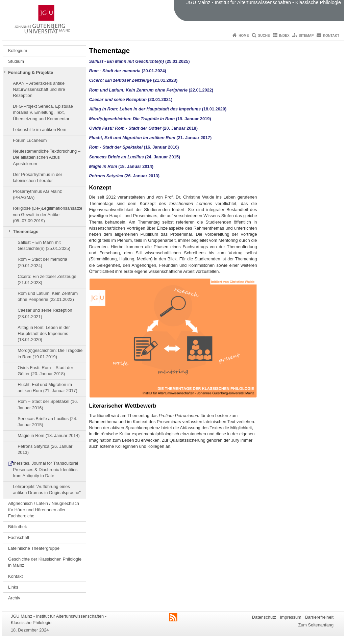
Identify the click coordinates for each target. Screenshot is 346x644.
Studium (16, 61)
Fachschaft (19, 537)
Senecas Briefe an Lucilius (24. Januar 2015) (47, 422)
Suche (264, 36)
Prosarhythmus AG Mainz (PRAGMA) (37, 194)
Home (244, 36)
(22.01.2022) (201, 90)
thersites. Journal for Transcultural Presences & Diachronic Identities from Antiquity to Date (45, 469)
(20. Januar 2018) (143, 128)
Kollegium (18, 50)
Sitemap (306, 36)
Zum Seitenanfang (316, 625)
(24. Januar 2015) (135, 157)
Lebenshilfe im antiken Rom (40, 130)
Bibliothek (18, 527)
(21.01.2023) (133, 80)
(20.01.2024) (128, 71)
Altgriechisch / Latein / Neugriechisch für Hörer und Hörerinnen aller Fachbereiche (44, 510)
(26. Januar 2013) (124, 176)
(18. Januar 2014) (121, 166)
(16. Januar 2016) (134, 147)
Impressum (290, 617)
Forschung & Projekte (31, 72)
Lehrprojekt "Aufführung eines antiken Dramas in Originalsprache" (47, 490)
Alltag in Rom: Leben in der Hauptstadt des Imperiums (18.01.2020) (44, 334)
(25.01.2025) (140, 61)
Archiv (14, 598)
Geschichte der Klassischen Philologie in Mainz (45, 562)
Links (13, 587)
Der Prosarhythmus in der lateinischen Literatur (38, 177)
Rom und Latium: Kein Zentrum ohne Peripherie (139, 90)
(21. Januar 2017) (151, 138)
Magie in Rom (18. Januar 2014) (49, 435)
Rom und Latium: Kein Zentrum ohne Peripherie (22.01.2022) (48, 296)
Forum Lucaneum (30, 140)
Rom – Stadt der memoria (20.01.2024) (42, 262)
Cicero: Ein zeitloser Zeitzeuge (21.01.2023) (47, 279)
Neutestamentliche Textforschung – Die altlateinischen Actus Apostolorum (47, 157)
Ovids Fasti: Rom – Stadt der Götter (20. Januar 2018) (45, 371)
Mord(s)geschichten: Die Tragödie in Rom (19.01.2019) (50, 353)
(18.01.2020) (158, 109)
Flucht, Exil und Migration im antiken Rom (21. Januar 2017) (47, 388)
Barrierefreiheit (319, 617)
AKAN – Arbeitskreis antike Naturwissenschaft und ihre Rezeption (39, 89)
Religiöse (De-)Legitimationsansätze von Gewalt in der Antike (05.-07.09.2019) (48, 214)
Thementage (26, 231)
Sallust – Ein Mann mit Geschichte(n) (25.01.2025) (44, 245)
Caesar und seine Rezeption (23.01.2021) (45, 313)
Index (284, 36)
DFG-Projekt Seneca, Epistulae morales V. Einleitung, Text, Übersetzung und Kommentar (43, 112)
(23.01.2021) (131, 99)
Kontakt (331, 36)
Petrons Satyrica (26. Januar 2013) (45, 449)
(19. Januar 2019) (150, 119)
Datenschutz (264, 617)
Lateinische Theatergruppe (34, 548)
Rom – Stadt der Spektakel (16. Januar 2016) (48, 404)
